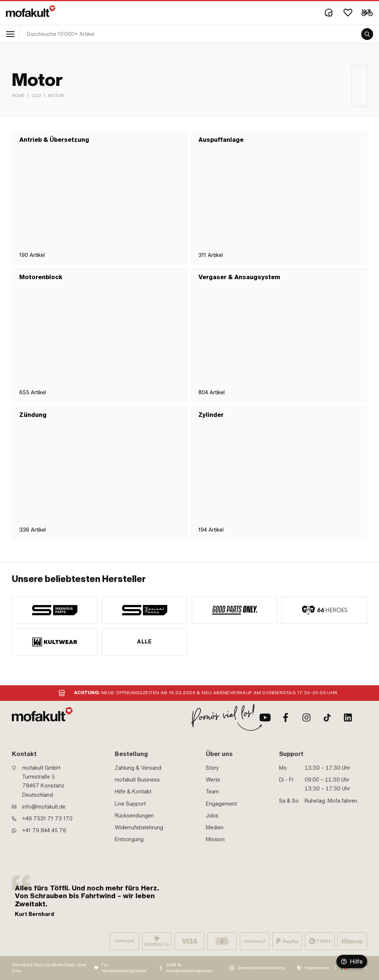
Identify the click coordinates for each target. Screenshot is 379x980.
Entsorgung (129, 839)
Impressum (317, 968)
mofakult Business (137, 780)
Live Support (130, 804)
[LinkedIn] (348, 718)
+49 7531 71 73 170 (47, 819)
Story (212, 768)
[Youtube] (265, 718)
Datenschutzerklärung (261, 968)
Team (212, 792)
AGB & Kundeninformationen (189, 968)
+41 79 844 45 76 (44, 830)
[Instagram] (306, 718)
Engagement (221, 804)
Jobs (212, 816)
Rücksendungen (134, 816)
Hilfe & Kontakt (133, 792)
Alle (145, 642)
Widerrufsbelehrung (139, 827)
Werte (213, 780)
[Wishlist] (348, 13)
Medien (215, 827)
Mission (215, 839)
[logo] (31, 11)
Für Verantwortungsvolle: (124, 968)
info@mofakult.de (44, 807)
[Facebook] (286, 718)
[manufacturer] (55, 610)
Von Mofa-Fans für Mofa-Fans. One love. (49, 968)
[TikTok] (327, 718)
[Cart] (367, 13)
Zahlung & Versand (138, 768)
